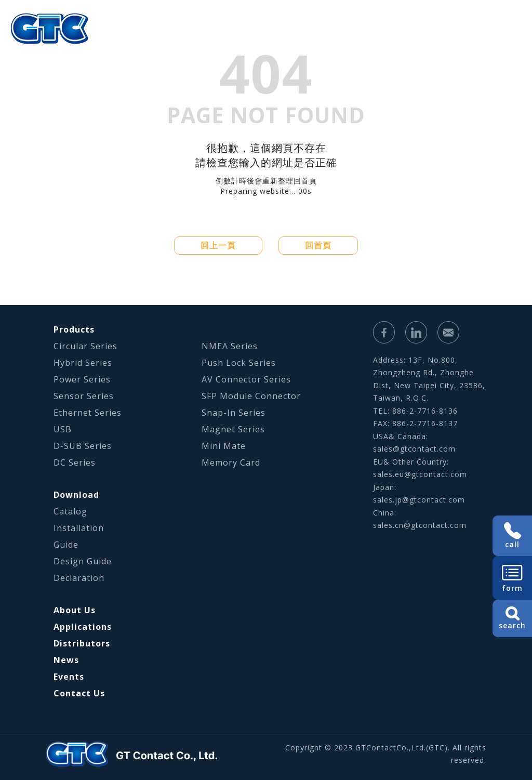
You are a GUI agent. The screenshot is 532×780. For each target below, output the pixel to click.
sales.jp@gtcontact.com (419, 500)
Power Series (82, 379)
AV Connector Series (246, 379)
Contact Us (79, 693)
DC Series (75, 462)
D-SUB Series (83, 446)
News (66, 660)
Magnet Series (233, 429)
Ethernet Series (88, 413)
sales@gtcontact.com (414, 449)
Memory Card (231, 462)
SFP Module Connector (251, 396)
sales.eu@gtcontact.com (420, 474)
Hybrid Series (83, 363)
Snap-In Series (234, 413)
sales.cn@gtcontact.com (420, 525)
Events (69, 677)
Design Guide (83, 561)
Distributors (82, 643)
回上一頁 (218, 245)
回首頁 (318, 245)
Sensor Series (84, 396)
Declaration (79, 578)
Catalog (70, 511)
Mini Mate (224, 446)
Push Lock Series (239, 363)
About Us (119, 44)
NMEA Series (230, 346)
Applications (244, 44)
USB (63, 429)
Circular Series (85, 346)
